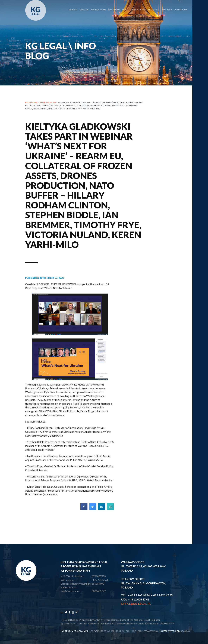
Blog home (31, 102)
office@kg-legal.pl (136, 604)
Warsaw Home (98, 4)
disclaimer (81, 631)
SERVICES (73, 4)
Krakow (84, 4)
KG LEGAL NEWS (48, 102)
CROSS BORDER (137, 4)
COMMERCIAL (181, 4)
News (125, 4)
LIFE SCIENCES (153, 4)
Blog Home (114, 4)
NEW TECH (167, 4)
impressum (67, 631)
